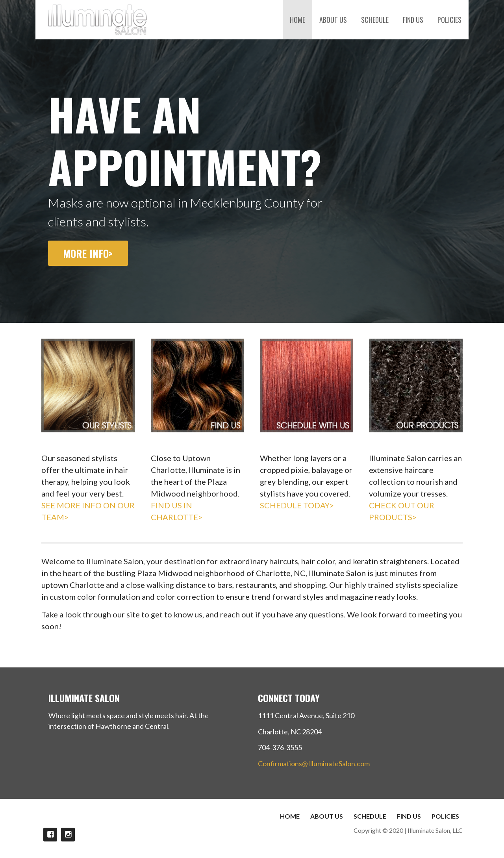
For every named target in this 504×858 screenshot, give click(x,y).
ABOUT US (333, 20)
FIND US (413, 20)
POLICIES (449, 20)
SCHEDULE (375, 20)
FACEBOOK (50, 835)
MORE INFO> (88, 253)
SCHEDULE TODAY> (297, 505)
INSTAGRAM (68, 835)
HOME (297, 20)
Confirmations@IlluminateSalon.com (314, 763)
